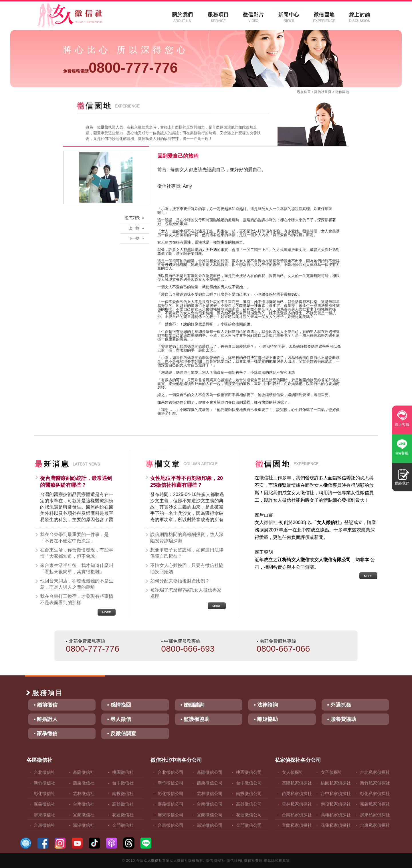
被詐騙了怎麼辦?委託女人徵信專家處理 (186, 593)
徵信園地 (342, 92)
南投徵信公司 (249, 793)
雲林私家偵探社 (297, 804)
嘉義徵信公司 (171, 804)
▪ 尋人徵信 (119, 719)
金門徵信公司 (249, 825)
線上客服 (402, 425)
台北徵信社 (44, 772)
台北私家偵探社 (375, 772)
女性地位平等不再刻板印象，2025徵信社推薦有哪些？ (187, 482)
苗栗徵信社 (84, 783)
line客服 (402, 453)
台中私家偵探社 (336, 793)
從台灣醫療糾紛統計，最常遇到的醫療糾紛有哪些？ (76, 482)
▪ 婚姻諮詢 (192, 705)
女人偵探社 (293, 772)
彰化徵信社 (44, 793)
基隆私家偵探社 (297, 783)
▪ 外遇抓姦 (339, 705)
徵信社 (319, 92)
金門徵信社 (123, 825)
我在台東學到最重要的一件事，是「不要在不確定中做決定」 (74, 538)
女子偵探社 (331, 772)
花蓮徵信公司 (249, 815)
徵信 (209, 861)
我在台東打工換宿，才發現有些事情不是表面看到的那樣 (77, 599)
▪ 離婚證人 (46, 719)
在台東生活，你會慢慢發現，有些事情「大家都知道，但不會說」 (77, 553)
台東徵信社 (44, 825)
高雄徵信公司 (249, 804)
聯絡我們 (402, 483)
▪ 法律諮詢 (266, 705)
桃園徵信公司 (249, 772)
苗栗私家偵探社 (297, 793)
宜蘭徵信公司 (210, 815)
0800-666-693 (188, 649)
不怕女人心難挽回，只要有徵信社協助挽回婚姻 (187, 569)
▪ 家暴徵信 (46, 733)
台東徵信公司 (171, 825)
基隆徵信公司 (210, 772)
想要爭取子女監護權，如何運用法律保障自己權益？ (187, 553)
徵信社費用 (253, 861)
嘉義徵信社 (44, 804)
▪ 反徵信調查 (121, 733)
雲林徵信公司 (210, 793)
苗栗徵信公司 (210, 783)
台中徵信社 (123, 783)
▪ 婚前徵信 (46, 705)
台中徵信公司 (249, 783)
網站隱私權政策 (277, 861)
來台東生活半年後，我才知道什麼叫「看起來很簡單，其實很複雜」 (77, 569)
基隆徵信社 (84, 772)
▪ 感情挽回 (119, 705)
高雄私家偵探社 (336, 815)
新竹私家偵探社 (375, 783)
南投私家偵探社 (336, 804)
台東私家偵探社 (375, 825)
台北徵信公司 (171, 772)
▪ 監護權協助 (195, 719)
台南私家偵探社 (297, 815)
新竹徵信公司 (171, 783)
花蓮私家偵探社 (336, 825)
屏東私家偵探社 (375, 815)
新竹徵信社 (44, 783)
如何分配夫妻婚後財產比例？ (180, 581)
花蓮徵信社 (123, 815)
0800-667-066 (283, 649)
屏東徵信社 (44, 815)
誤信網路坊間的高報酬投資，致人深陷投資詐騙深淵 (187, 538)
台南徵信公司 (210, 804)
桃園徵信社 (123, 772)
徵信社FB (235, 861)
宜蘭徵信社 (84, 815)
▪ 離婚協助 (266, 719)
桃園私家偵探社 (336, 783)
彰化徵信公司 (171, 793)
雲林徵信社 (84, 793)
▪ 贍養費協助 (342, 719)
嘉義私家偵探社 (375, 804)
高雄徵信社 (123, 804)
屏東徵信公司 (171, 815)
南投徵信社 (123, 793)
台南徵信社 (84, 804)
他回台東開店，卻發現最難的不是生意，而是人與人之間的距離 (77, 584)
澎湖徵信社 (84, 825)
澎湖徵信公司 (210, 825)
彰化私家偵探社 (375, 793)
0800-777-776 (120, 68)
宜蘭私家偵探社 (297, 825)
